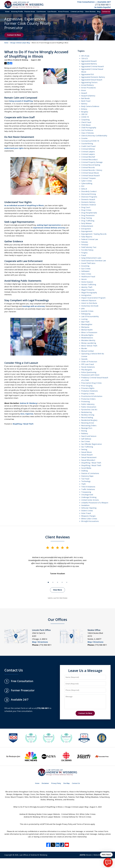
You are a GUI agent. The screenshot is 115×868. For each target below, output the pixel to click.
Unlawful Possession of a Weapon (95, 503)
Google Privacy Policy (64, 824)
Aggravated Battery (89, 64)
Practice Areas (30, 12)
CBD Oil (84, 114)
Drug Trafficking (88, 221)
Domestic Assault (88, 199)
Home (7, 12)
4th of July (85, 56)
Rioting (84, 431)
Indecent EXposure (89, 300)
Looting (84, 319)
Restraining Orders (89, 426)
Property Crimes (88, 394)
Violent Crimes (87, 511)
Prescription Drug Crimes (91, 383)
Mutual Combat (87, 351)
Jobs (83, 308)
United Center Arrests (90, 500)
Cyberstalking (87, 183)
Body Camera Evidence (90, 106)
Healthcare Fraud (88, 277)
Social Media (86, 468)
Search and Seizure (89, 436)
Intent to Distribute (89, 303)
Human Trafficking (89, 284)
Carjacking (85, 120)
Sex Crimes (86, 441)
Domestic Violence (89, 205)
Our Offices (58, 619)
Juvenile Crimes (87, 311)
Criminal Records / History (92, 170)
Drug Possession (88, 215)
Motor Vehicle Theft (89, 346)
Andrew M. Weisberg (28, 403)
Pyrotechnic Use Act (89, 410)
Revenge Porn (87, 428)
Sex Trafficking (87, 447)
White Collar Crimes (89, 519)
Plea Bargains (87, 370)
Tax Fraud (85, 479)
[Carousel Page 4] (62, 582)
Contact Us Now (14, 35)
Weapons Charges (88, 516)
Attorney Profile (17, 12)
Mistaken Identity (88, 340)
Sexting (84, 449)
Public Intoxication (89, 407)
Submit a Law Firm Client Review (58, 598)
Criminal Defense (88, 149)
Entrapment (86, 229)
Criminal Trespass (88, 178)
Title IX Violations (88, 487)
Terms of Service (83, 824)
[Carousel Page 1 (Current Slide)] (48, 582)
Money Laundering (89, 343)
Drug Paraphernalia (89, 213)
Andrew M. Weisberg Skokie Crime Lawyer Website (40, 814)
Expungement (87, 231)
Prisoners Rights (88, 388)
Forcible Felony (87, 250)
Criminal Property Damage (92, 162)
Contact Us (106, 12)
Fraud (84, 255)
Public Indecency (88, 404)
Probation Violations (89, 391)
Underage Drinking (89, 497)
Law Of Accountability (90, 316)
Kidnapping (86, 314)
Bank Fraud (86, 101)
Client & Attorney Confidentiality (94, 136)
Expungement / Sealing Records (94, 234)
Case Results (52, 12)
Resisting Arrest (88, 423)
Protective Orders (88, 399)
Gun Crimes (86, 269)
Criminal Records (88, 167)
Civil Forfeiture (87, 130)
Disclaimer (45, 783)
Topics (81, 51)
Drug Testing (87, 218)
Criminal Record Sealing (91, 165)
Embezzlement (87, 226)
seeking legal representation (49, 225)
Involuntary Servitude (90, 306)
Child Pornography (89, 128)
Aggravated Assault (89, 61)
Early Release (86, 223)
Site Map (66, 783)
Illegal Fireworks (88, 290)
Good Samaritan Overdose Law (94, 261)
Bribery (84, 109)
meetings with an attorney (34, 306)
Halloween (85, 271)
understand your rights (14, 148)
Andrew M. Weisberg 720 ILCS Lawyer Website (42, 817)
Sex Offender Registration (92, 444)
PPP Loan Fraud (87, 364)
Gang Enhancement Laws (91, 258)
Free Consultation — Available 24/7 (94, 2)
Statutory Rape (87, 476)
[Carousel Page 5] (67, 582)
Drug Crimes (86, 210)
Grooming (85, 266)
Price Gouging (87, 386)
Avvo (22, 414)
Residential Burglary (89, 420)
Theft (83, 484)
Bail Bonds (85, 98)
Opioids (84, 359)
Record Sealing (87, 417)
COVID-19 (85, 117)
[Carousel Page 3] (58, 582)
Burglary (85, 112)
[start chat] (108, 862)
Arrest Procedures (89, 88)
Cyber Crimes (87, 181)
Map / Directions (40, 642)
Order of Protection (89, 362)
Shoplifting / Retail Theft (23, 424)
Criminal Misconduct (89, 160)
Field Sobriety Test (89, 247)
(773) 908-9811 (103, 5)
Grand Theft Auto (88, 263)
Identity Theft (87, 287)
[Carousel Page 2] (53, 582)
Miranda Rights (87, 335)
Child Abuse (86, 125)
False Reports (87, 237)
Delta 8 (84, 189)
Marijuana (85, 327)
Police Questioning (89, 372)
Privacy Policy (56, 783)
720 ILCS (85, 58)
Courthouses (41, 12)
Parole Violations (88, 367)
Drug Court (86, 207)
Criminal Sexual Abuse (90, 173)
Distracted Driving (89, 194)
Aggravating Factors (89, 82)
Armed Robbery (87, 85)
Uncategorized (87, 495)
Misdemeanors (87, 338)
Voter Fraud (86, 513)
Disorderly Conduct (89, 191)
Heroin (84, 279)
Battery (84, 104)
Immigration (86, 295)
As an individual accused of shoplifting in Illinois (24, 205)
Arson (84, 90)
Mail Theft (85, 322)
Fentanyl (85, 245)
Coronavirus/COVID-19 (90, 141)
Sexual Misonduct (88, 460)
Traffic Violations (88, 489)
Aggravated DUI (88, 74)
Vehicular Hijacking (89, 508)
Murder (84, 348)
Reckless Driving (88, 415)
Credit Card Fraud (88, 146)
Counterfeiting (87, 144)
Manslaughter (87, 324)
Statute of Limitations (90, 473)
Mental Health (87, 330)
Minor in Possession (89, 332)
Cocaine (84, 138)
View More (58, 590)
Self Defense (86, 439)
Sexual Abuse (86, 452)
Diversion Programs (89, 197)
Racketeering (86, 412)
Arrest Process (64, 12)
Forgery (84, 253)
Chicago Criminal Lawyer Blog (20, 43)
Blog (99, 12)
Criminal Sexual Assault (91, 175)
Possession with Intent (90, 375)
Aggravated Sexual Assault (92, 80)
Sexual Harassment (89, 457)
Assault (84, 93)
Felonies (85, 242)
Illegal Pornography (89, 293)
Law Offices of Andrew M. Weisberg (33, 855)
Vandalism (85, 505)
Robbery (85, 433)
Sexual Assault (87, 455)
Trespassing (86, 492)
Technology (86, 481)
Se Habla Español (103, 7)
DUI (83, 186)
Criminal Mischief (88, 157)
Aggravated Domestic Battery (93, 77)
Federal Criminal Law (90, 239)
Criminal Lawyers (88, 152)
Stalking (84, 471)
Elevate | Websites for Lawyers (95, 855)
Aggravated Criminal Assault (93, 66)
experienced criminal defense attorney (49, 228)
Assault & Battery (88, 96)
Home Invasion (87, 282)
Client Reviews (90, 12)
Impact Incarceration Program (93, 298)
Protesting (86, 401)
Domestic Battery (88, 202)
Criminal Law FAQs (77, 12)
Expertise (29, 414)
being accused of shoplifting (21, 101)
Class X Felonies (87, 133)
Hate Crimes (86, 274)
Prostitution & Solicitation (92, 396)
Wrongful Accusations (90, 521)
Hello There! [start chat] (106, 855)
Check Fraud (86, 122)
